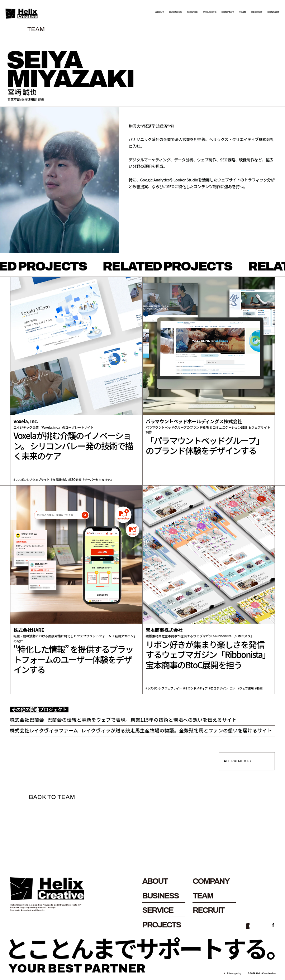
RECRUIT (257, 12)
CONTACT (273, 12)
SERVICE (192, 12)
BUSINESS (175, 12)
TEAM (243, 12)
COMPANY (228, 12)
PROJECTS (210, 12)
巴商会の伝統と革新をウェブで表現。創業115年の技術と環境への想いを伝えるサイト (123, 720)
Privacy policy (234, 974)
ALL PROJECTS (237, 761)
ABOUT (160, 12)
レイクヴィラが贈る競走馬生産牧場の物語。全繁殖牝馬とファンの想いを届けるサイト (141, 731)
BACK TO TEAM (52, 797)
